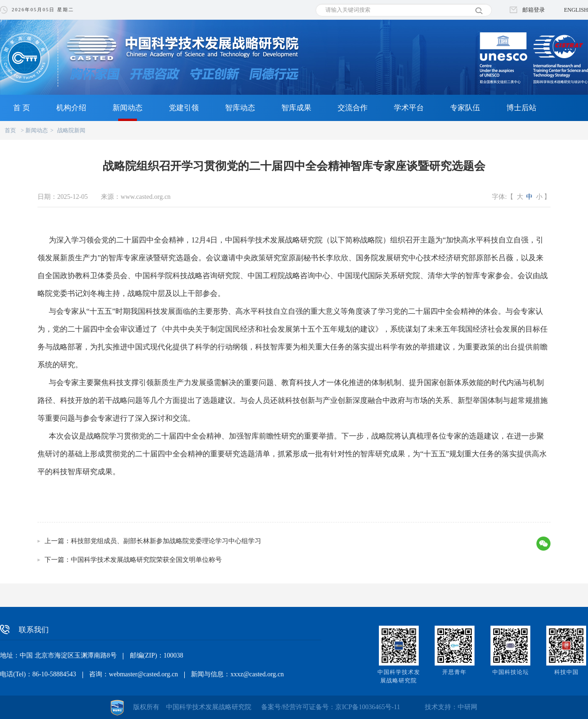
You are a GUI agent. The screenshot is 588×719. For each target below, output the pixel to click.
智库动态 (240, 108)
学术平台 (409, 108)
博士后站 (521, 108)
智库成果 (296, 108)
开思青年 (454, 672)
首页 (10, 130)
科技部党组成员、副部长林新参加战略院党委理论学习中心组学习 (166, 541)
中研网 (467, 707)
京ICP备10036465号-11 (368, 707)
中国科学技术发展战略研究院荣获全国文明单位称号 (146, 560)
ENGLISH (576, 10)
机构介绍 (71, 108)
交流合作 (353, 108)
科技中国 (566, 672)
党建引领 (184, 108)
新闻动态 (128, 108)
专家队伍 (465, 108)
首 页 (22, 108)
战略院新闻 (71, 130)
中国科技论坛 (511, 672)
